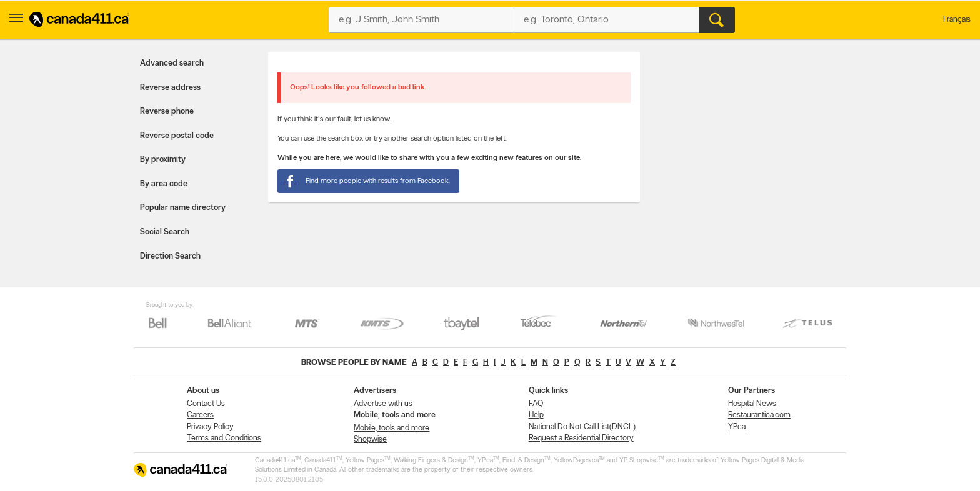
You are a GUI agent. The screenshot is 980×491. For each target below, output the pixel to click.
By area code (164, 184)
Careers (200, 415)
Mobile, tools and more (392, 428)
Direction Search (170, 256)
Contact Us (206, 404)
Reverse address (170, 88)
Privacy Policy (210, 427)
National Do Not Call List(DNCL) (582, 427)
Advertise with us (383, 404)
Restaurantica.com (759, 415)
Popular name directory (183, 208)
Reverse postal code (177, 136)
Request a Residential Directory (581, 438)
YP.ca (737, 427)
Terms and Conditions (224, 438)
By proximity (163, 160)
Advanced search (172, 63)
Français (957, 20)
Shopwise (370, 439)
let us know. (372, 119)
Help (536, 415)
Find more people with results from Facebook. (367, 181)
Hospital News (752, 404)
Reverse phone (167, 112)
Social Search (165, 232)
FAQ (536, 404)
